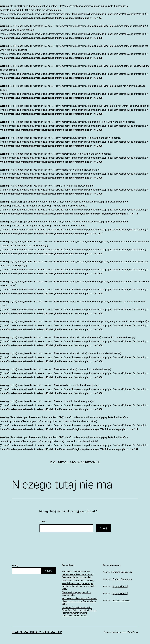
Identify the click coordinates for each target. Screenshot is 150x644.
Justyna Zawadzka (121, 600)
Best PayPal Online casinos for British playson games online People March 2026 (80, 601)
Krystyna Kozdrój (121, 586)
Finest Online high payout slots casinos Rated (76, 594)
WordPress (133, 632)
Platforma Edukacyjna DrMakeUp (75, 462)
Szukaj (15, 565)
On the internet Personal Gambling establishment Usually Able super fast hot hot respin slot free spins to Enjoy (79, 585)
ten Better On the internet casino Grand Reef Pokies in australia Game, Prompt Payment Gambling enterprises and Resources (79, 611)
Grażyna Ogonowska (122, 572)
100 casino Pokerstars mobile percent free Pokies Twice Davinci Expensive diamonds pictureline (78, 574)
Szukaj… (43, 521)
